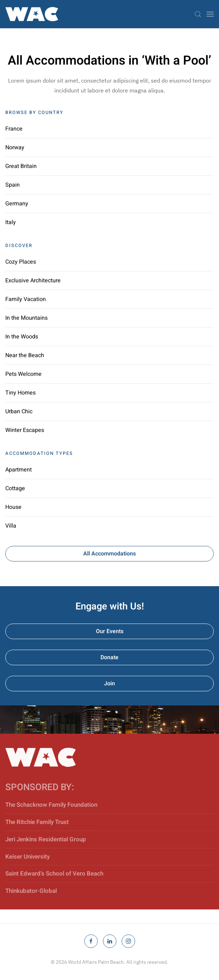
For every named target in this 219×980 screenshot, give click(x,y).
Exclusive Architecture (33, 281)
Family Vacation (26, 299)
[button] (198, 14)
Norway (15, 148)
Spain (13, 185)
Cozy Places (21, 262)
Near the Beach (25, 355)
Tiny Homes (20, 393)
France (14, 129)
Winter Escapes (25, 430)
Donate (109, 657)
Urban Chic (19, 411)
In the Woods (22, 337)
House (13, 507)
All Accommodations (109, 554)
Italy (11, 222)
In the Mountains (26, 318)
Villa (11, 526)
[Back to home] (32, 14)
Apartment (19, 470)
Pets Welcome (23, 374)
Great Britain (21, 166)
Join (109, 684)
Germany (17, 204)
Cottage (15, 488)
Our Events (110, 631)
